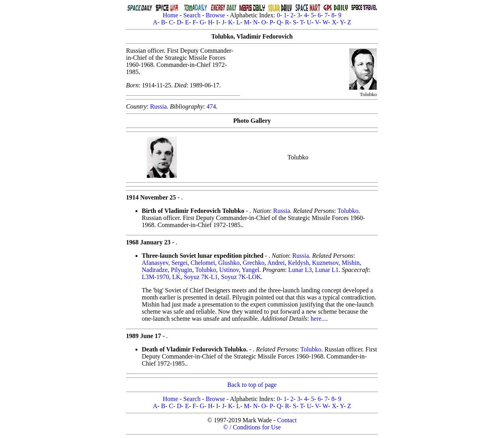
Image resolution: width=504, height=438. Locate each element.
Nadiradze (155, 270)
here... (319, 319)
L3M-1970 (155, 277)
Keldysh (298, 263)
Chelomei (203, 263)
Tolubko (348, 211)
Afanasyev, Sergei (165, 263)
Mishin (351, 263)
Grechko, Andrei (264, 263)
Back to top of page (252, 385)
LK (176, 277)
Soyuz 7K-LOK (241, 277)
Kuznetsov (325, 263)
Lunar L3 (300, 270)
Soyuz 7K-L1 (201, 277)
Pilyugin (182, 270)
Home (170, 15)
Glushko (229, 263)
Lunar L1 (327, 270)
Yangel (251, 270)
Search (192, 15)
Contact (287, 420)
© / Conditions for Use (252, 427)
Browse (215, 15)
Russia (158, 106)
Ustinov (229, 270)
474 (211, 106)
